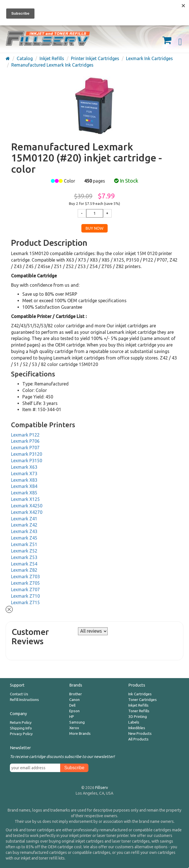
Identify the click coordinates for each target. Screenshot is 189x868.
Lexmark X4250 (27, 506)
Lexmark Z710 (25, 596)
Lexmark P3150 (27, 461)
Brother (76, 694)
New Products (140, 734)
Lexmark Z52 (24, 551)
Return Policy (21, 723)
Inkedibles (137, 728)
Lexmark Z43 (24, 531)
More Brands (80, 734)
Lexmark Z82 (24, 570)
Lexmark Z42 (24, 525)
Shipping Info (21, 728)
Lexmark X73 (24, 474)
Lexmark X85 (24, 493)
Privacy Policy (21, 734)
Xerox (74, 728)
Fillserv (102, 788)
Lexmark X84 (24, 486)
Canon (74, 700)
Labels (134, 722)
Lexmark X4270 (27, 512)
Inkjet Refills (138, 705)
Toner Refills (139, 711)
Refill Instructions (24, 700)
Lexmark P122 (25, 435)
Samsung (77, 722)
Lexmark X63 (24, 467)
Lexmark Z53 (24, 557)
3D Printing (138, 717)
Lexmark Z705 (25, 583)
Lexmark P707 (25, 448)
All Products (138, 739)
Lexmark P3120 (27, 454)
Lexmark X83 (24, 480)
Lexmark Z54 (24, 564)
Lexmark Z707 (25, 589)
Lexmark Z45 (24, 538)
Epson (74, 711)
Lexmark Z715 (25, 602)
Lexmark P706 (25, 441)
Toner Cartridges (143, 700)
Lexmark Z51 (24, 544)
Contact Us (19, 694)
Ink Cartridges (140, 694)
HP (72, 717)
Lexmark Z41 (24, 519)
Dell (72, 705)
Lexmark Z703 (25, 577)
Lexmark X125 (25, 499)
